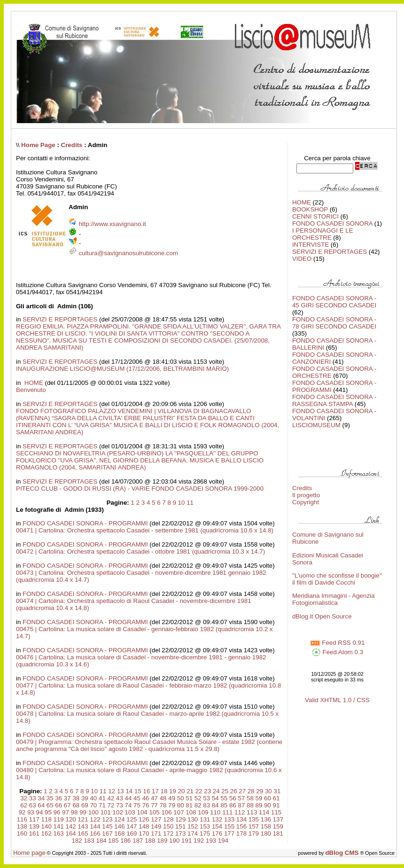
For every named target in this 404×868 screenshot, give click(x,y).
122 (95, 819)
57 (241, 798)
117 (34, 819)
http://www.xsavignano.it (113, 224)
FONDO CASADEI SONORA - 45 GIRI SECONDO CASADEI (334, 302)
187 (138, 841)
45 (137, 798)
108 (191, 812)
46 (146, 798)
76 (146, 805)
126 (144, 819)
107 (179, 812)
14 (129, 791)
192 (199, 841)
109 (203, 812)
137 (278, 819)
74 (128, 805)
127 (156, 819)
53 (206, 798)
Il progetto (306, 495)
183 (89, 841)
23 (207, 791)
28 (251, 791)
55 (224, 798)
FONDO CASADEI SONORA (332, 223)
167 (107, 833)
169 (132, 833)
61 (276, 798)
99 (83, 812)
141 (59, 826)
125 (132, 819)
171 (156, 833)
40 (93, 798)
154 (217, 826)
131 (205, 819)
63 (33, 805)
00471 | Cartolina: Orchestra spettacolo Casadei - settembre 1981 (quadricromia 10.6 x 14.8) (145, 530)
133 (229, 819)
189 (162, 841)
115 (276, 812)
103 (130, 812)
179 (254, 833)
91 (276, 805)
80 (181, 805)
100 (93, 812)
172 (168, 833)
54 (215, 798)
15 (138, 791)
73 (120, 805)
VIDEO (302, 259)
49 (172, 798)
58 (250, 798)
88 (250, 805)
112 (240, 812)
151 (180, 826)
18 (164, 791)
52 (198, 798)
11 (190, 503)
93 (31, 812)
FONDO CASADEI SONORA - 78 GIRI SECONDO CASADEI (334, 323)
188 (150, 841)
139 (34, 826)
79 (172, 805)
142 (71, 826)
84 (215, 805)
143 (83, 826)
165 (83, 833)
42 (111, 798)
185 (113, 841)
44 (128, 798)
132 (217, 819)
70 (93, 805)
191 (186, 841)
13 (120, 791)
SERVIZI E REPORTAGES (60, 319)
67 (67, 805)
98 (74, 812)
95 (48, 812)
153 (205, 826)
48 (163, 798)
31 (277, 791)
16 (147, 791)
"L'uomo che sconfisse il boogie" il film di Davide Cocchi (337, 579)
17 (155, 791)
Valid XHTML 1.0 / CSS (337, 700)
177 (229, 833)
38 (76, 798)
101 (106, 812)
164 (71, 833)
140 (47, 826)
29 (260, 791)
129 (180, 819)
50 (181, 798)
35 (50, 798)
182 (77, 841)
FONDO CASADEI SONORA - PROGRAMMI (85, 523)
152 (193, 826)
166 (95, 833)
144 (95, 826)
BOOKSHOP (310, 209)
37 (67, 798)
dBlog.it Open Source (322, 616)
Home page (29, 853)
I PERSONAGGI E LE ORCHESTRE (323, 234)
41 (102, 798)
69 (85, 805)
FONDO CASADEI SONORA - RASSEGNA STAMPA (334, 400)
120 (71, 819)
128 (168, 819)
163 (59, 833)
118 (47, 819)
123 (107, 819)
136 (266, 819)
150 (168, 826)
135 (254, 819)
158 (266, 826)
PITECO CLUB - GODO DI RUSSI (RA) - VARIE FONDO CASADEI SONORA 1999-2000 (140, 489)
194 (223, 841)
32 (24, 798)
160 (22, 833)
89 (259, 805)
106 (166, 812)
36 (58, 798)
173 (180, 833)
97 (66, 812)
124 (119, 819)
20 (182, 791)
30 (268, 791)
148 (144, 826)
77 (154, 805)
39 (85, 798)
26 (234, 791)
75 (137, 805)
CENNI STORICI (315, 216)
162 (47, 833)
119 (59, 819)
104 (142, 812)
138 (22, 826)
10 (182, 503)
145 (107, 826)
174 (193, 833)
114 (264, 812)
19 (173, 791)
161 (34, 833)
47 (154, 798)
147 (132, 826)
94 (39, 812)
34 (41, 798)
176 (217, 833)
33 (33, 798)
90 (268, 805)
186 (125, 841)
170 (144, 833)
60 (268, 798)
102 (118, 812)
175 (205, 833)
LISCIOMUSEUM (316, 425)
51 (189, 798)
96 (57, 812)
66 (58, 805)
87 (241, 805)
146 (119, 826)
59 (259, 798)
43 (120, 798)
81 (189, 805)
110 (215, 812)
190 (174, 841)
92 (22, 812)
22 (199, 791)
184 (101, 841)
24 (216, 791)
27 (242, 791)
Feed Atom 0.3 (337, 652)
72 (111, 805)
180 (266, 833)
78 (163, 805)
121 (83, 819)
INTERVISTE (311, 245)
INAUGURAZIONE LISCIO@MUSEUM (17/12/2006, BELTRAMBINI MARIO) (122, 369)
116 (22, 819)
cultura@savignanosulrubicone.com (128, 253)
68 (76, 805)
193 (211, 841)
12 (112, 791)
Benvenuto (31, 390)
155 (229, 826)
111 (227, 812)
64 (41, 805)
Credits (72, 145)
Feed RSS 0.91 (338, 643)
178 (241, 833)
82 (198, 805)
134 (241, 819)
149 (156, 826)
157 (254, 826)
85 (224, 805)
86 (233, 805)
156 (241, 826)
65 (50, 805)
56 (233, 798)
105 (154, 812)
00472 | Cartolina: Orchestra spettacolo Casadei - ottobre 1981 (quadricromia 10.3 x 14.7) (140, 551)
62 (24, 805)
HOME (33, 383)
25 (225, 791)
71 (102, 805)
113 (252, 812)
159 (278, 826)
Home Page (38, 145)
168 (119, 833)
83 (206, 805)
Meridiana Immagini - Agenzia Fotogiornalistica (334, 599)
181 (278, 833)
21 (190, 791)
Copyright (306, 502)
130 (193, 819)
